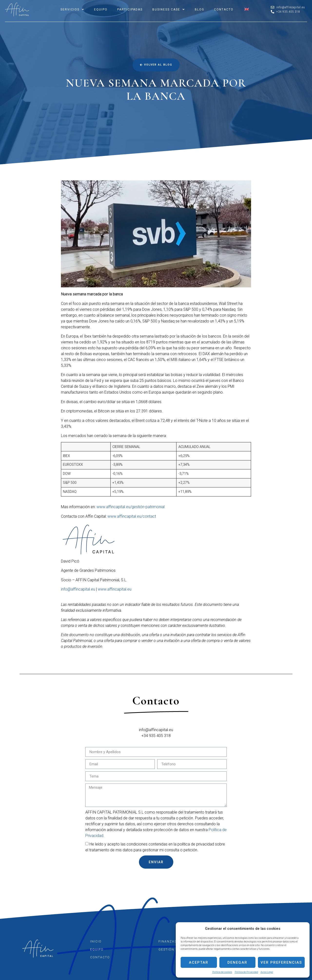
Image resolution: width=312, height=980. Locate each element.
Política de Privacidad (246, 972)
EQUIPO (101, 10)
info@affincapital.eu (78, 589)
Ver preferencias (281, 962)
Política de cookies (222, 972)
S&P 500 (191, 309)
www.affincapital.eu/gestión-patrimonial (131, 507)
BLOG (200, 10)
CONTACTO (224, 10)
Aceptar (199, 962)
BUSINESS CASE (169, 10)
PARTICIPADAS (130, 10)
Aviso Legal (267, 972)
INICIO (96, 941)
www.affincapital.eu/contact (132, 516)
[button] (156, 65)
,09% (119, 456)
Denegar (237, 962)
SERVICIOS (72, 10)
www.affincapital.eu (115, 589)
